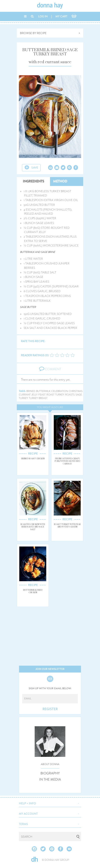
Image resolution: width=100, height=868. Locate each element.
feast (42, 395)
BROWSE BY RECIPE (33, 33)
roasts (70, 395)
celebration (60, 391)
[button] (50, 803)
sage (79, 395)
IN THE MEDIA (50, 780)
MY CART (61, 16)
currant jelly (28, 395)
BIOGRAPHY (50, 773)
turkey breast (38, 398)
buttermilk (43, 391)
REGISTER (50, 709)
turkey (23, 398)
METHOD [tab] (60, 181)
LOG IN (43, 16)
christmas (76, 391)
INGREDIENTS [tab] (34, 181)
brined (31, 391)
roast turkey (55, 395)
